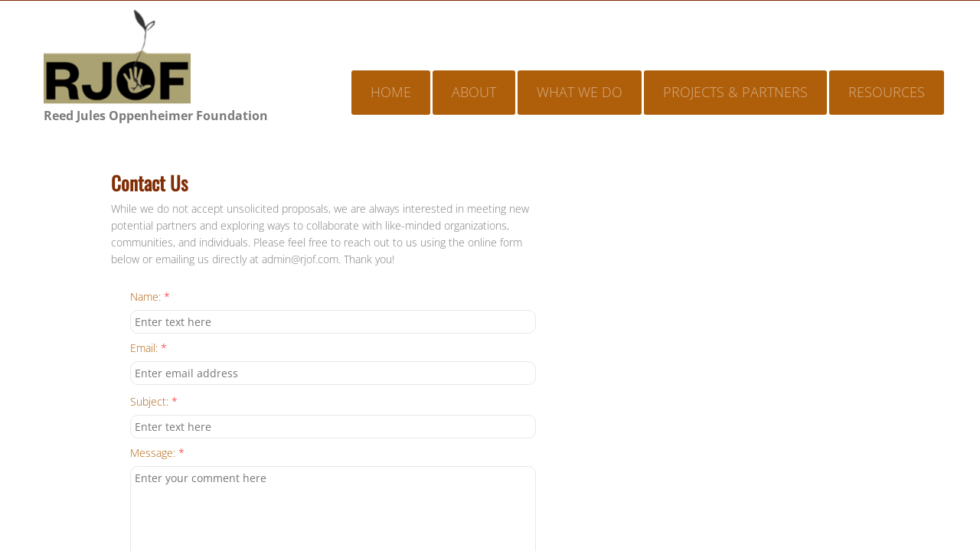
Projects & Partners (735, 92)
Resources (887, 92)
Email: (149, 349)
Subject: (154, 402)
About (474, 92)
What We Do (580, 92)
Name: (150, 297)
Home (391, 92)
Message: (157, 453)
